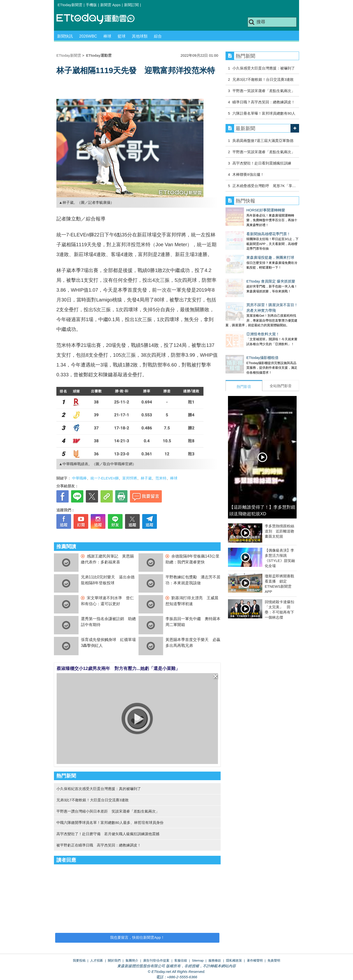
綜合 (158, 36)
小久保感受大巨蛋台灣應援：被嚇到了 (264, 68)
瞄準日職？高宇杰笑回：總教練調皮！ (264, 102)
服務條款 (215, 960)
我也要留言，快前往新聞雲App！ (137, 937)
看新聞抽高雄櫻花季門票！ (248, 229)
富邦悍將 (130, 478)
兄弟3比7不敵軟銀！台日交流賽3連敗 (263, 79)
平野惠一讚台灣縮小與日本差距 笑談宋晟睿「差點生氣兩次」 (108, 811)
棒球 (107, 36)
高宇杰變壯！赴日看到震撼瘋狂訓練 (262, 163)
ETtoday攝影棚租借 (242, 333)
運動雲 (99, 19)
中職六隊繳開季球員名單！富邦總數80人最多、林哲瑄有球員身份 (110, 823)
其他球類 (140, 36)
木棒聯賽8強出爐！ (248, 174)
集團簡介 (132, 960)
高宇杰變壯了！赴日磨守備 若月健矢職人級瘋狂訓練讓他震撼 (108, 834)
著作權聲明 (255, 960)
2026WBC (88, 36)
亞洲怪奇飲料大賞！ (242, 314)
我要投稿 (79, 960)
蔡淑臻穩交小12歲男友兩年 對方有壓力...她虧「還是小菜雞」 (118, 668)
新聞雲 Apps (110, 5)
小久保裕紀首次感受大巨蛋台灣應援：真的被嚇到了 (99, 789)
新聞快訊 (65, 36)
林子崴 (146, 478)
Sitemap (198, 960)
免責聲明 (274, 960)
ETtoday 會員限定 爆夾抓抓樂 (250, 266)
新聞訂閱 (131, 5)
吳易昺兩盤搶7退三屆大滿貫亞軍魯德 (263, 141)
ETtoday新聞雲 (70, 5)
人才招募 (97, 960)
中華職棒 (79, 478)
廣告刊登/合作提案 (156, 960)
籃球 (122, 36)
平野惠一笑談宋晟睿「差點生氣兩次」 (264, 91)
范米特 (161, 478)
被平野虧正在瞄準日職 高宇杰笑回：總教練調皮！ (99, 845)
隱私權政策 (234, 960)
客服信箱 (181, 960)
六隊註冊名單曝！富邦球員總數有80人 (264, 113)
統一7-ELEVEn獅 (105, 478)
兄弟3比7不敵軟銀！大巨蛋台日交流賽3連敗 (93, 800)
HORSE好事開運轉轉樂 (245, 210)
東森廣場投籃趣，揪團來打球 (249, 248)
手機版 (91, 5)
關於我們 (114, 960)
